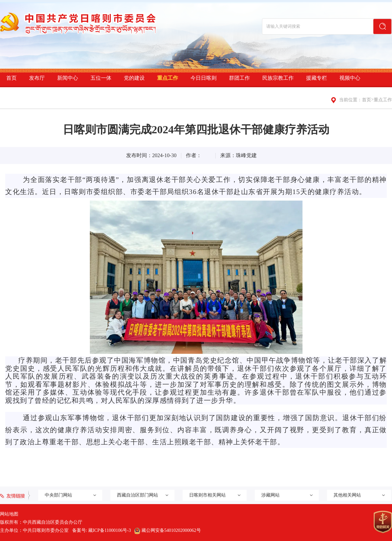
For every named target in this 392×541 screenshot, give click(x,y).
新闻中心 (68, 78)
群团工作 (239, 78)
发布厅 (37, 78)
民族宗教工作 (278, 78)
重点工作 (168, 78)
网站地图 (9, 514)
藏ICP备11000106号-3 (110, 530)
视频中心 (350, 78)
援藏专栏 (317, 78)
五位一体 (101, 78)
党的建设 (134, 78)
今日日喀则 (204, 78)
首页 (11, 78)
